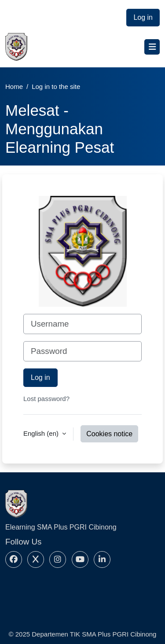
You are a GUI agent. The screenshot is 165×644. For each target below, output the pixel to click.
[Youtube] (80, 559)
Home (14, 86)
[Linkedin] (102, 559)
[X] (36, 559)
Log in (143, 17)
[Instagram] (58, 559)
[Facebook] (14, 559)
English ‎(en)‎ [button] (42, 433)
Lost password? (46, 399)
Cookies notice (109, 434)
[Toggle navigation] (152, 47)
